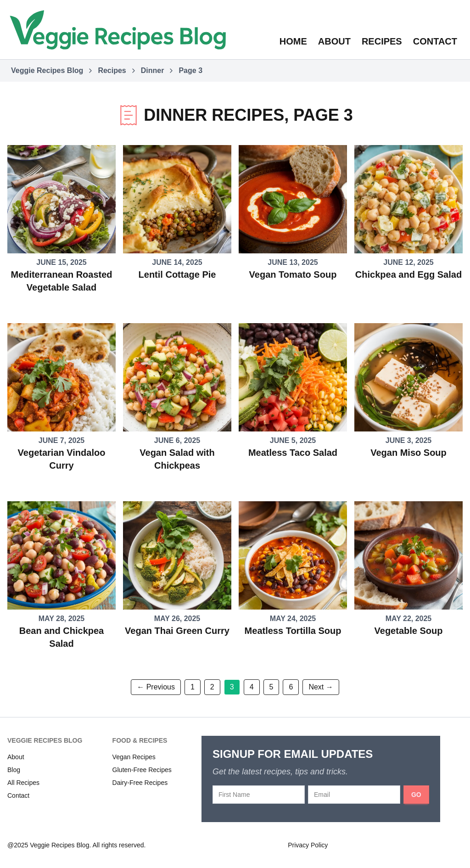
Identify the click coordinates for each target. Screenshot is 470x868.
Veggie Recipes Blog (47, 70)
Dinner (153, 70)
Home (293, 41)
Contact (435, 41)
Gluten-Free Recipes (142, 770)
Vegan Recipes (134, 757)
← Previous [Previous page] (156, 687)
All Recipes (23, 783)
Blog (14, 770)
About (334, 41)
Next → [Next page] (321, 687)
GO (416, 795)
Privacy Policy (308, 845)
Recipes (382, 41)
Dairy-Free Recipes (140, 783)
